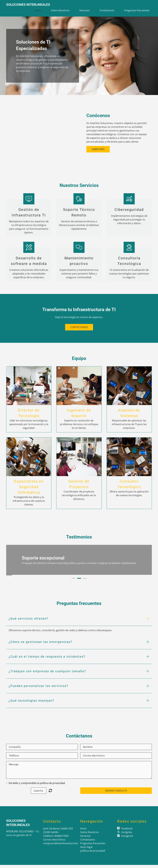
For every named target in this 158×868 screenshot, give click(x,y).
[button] (79, 622)
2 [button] (79, 581)
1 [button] (73, 581)
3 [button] (85, 581)
